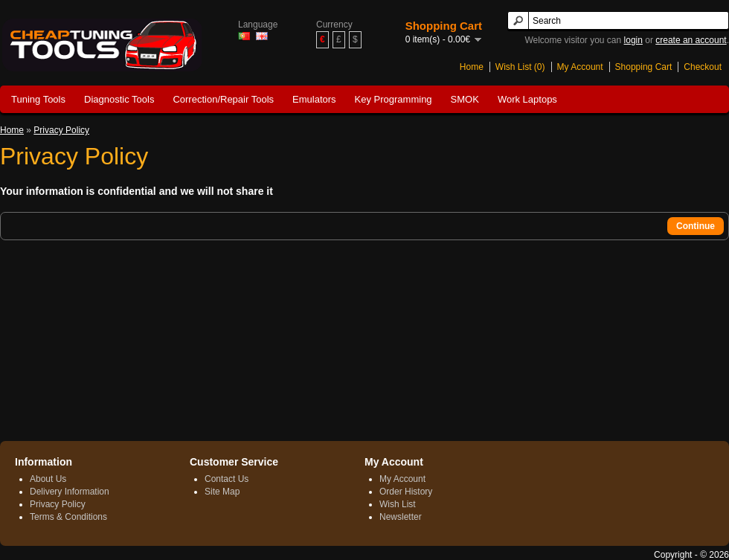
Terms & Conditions (68, 517)
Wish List (398, 504)
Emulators (314, 99)
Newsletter (401, 517)
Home (472, 67)
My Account (580, 67)
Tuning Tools (38, 99)
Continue (696, 226)
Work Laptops (527, 99)
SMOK (465, 99)
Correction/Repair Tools (223, 99)
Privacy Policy (61, 130)
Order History (406, 492)
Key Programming (394, 99)
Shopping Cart (644, 67)
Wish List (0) (520, 67)
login (633, 40)
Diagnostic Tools (119, 99)
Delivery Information (70, 492)
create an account (691, 40)
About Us (48, 479)
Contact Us (227, 479)
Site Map (222, 492)
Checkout (703, 67)
